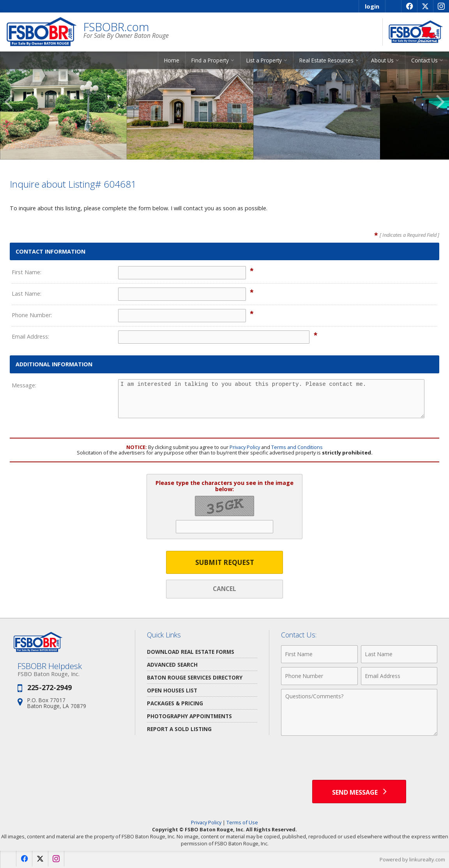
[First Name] (319, 654)
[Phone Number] (319, 676)
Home (172, 60)
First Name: (27, 272)
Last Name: (27, 294)
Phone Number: (32, 315)
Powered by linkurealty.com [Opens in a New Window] (412, 859)
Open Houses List (172, 690)
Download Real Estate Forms (191, 652)
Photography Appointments (189, 716)
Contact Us (424, 60)
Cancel (224, 589)
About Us (382, 60)
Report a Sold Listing (179, 729)
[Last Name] (399, 654)
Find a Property (210, 60)
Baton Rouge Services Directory (195, 677)
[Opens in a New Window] (409, 6)
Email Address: (30, 336)
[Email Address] (399, 676)
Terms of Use (242, 822)
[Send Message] (359, 792)
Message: (24, 385)
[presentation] (359, 759)
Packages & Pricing (175, 703)
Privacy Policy (245, 447)
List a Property (264, 60)
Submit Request (225, 562)
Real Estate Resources (326, 60)
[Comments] (359, 712)
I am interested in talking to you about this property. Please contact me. (271, 399)
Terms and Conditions (297, 447)
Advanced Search (172, 665)
